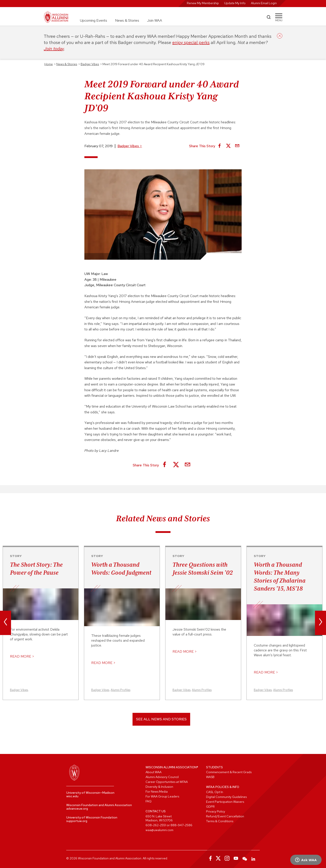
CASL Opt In (215, 792)
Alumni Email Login (264, 3)
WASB (210, 777)
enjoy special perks (191, 42)
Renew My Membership (203, 3)
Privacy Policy (216, 811)
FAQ (149, 801)
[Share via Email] (237, 146)
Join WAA (155, 20)
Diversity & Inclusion (159, 787)
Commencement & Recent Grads (229, 772)
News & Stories (127, 20)
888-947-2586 (181, 825)
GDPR (210, 807)
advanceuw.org (77, 809)
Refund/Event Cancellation (225, 816)
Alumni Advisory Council (162, 777)
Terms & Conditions (220, 821)
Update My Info (235, 3)
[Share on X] (228, 146)
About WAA (154, 772)
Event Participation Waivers (225, 802)
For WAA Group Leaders (162, 796)
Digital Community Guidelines (226, 797)
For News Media (157, 792)
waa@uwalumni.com (159, 830)
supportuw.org (77, 821)
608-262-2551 (156, 825)
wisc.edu (72, 796)
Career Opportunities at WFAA (167, 782)
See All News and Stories (161, 719)
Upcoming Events (94, 20)
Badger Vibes (130, 146)
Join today (54, 49)
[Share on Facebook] (220, 146)
